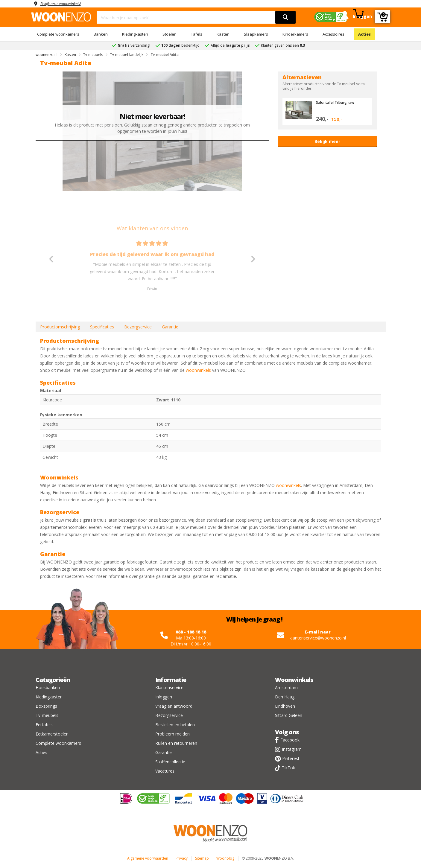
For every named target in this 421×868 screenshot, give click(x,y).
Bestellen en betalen (175, 725)
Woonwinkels (294, 680)
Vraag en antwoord (174, 706)
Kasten (223, 34)
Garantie (170, 327)
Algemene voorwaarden (148, 858)
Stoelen (170, 34)
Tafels (197, 34)
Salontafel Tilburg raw (338, 102)
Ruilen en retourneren (176, 743)
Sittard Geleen (289, 715)
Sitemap (202, 858)
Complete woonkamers (58, 34)
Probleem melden (172, 734)
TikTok (288, 768)
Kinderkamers (295, 34)
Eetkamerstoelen (52, 734)
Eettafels (44, 725)
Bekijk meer (327, 141)
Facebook (290, 740)
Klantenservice (169, 687)
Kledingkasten (135, 34)
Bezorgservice (138, 327)
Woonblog (225, 858)
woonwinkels (198, 370)
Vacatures (165, 771)
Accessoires (333, 34)
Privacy (182, 858)
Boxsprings (46, 706)
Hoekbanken (48, 687)
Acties (364, 34)
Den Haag (285, 697)
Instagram (292, 749)
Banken (101, 34)
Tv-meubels (47, 715)
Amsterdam (286, 687)
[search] (285, 17)
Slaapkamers (256, 34)
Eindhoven (285, 706)
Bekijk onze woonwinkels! (64, 3)
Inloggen (164, 697)
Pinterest (291, 758)
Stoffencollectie (170, 762)
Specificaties (102, 327)
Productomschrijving (60, 327)
